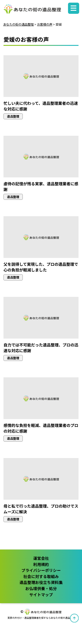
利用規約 (41, 564)
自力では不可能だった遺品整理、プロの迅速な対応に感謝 (41, 348)
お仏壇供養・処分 (41, 588)
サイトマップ (41, 595)
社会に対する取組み (41, 576)
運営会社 (41, 558)
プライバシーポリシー (41, 570)
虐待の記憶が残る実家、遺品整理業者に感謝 (41, 186)
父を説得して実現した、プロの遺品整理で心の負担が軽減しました (41, 267)
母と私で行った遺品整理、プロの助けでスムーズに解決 (41, 508)
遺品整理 (13, 116)
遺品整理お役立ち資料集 (41, 582)
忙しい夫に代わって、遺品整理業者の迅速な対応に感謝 (41, 106)
